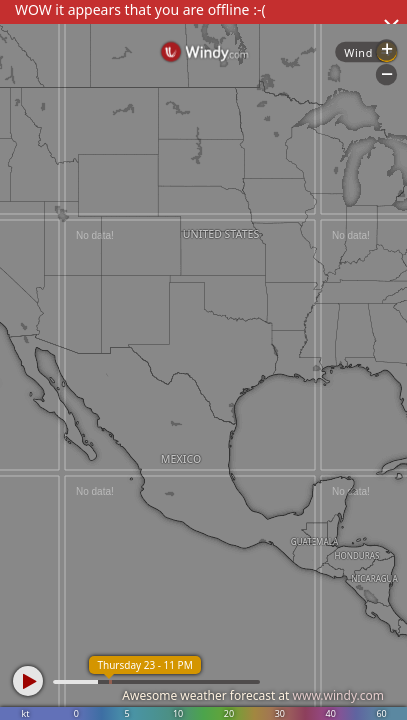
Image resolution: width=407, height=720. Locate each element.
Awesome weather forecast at (253, 695)
